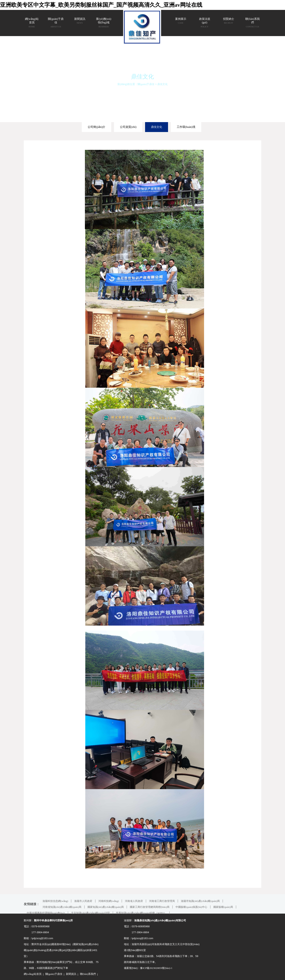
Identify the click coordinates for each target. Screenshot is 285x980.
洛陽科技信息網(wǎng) (55, 901)
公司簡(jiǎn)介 (96, 127)
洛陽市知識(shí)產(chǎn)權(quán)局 (200, 901)
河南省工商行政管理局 (162, 901)
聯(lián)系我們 (88, 974)
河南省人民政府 (134, 901)
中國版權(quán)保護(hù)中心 (191, 907)
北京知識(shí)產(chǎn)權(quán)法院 (90, 913)
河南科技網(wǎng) (109, 901)
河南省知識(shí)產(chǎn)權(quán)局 (62, 907)
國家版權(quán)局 (223, 907)
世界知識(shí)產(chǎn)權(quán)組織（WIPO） (141, 913)
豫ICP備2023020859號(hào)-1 (156, 968)
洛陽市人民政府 (83, 901)
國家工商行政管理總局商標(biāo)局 (150, 907)
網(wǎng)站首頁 (33, 974)
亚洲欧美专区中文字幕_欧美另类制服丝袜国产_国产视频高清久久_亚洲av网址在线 (101, 5)
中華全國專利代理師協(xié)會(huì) (46, 913)
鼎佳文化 (162, 84)
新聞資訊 (71, 974)
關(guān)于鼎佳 (146, 84)
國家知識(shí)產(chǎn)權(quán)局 (106, 907)
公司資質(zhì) (128, 127)
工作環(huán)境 (186, 127)
